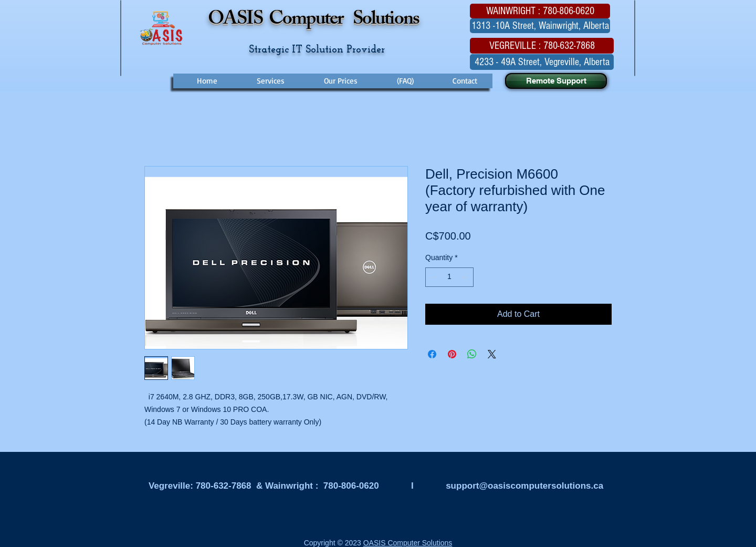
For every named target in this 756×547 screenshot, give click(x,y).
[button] (540, 11)
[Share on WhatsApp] (472, 354)
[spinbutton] (449, 277)
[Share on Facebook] (432, 354)
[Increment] (465, 277)
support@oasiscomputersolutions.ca (524, 486)
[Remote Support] (556, 81)
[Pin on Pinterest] (452, 354)
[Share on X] (492, 354)
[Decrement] (433, 277)
